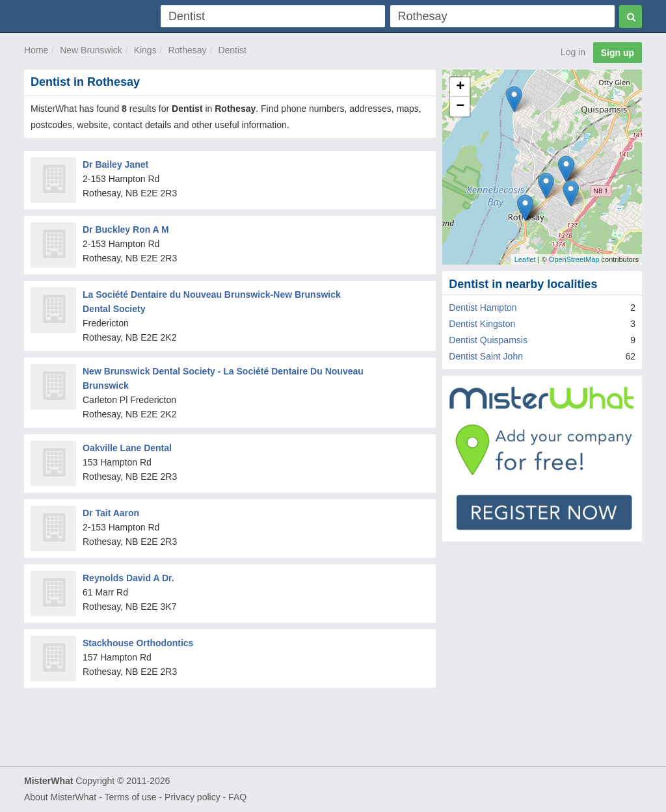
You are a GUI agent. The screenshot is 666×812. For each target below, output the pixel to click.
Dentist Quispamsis (488, 340)
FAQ (237, 797)
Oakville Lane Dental (127, 448)
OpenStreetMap (574, 259)
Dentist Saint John (486, 356)
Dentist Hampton (483, 308)
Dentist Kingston (482, 324)
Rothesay (187, 50)
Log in (573, 52)
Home (36, 50)
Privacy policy (193, 797)
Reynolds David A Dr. (128, 578)
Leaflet (525, 259)
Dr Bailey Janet (115, 164)
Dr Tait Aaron (111, 513)
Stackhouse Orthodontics (138, 643)
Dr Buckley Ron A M (126, 229)
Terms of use (130, 797)
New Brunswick (91, 50)
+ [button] (460, 87)
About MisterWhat (60, 797)
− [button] (460, 107)
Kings (145, 50)
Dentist (232, 50)
